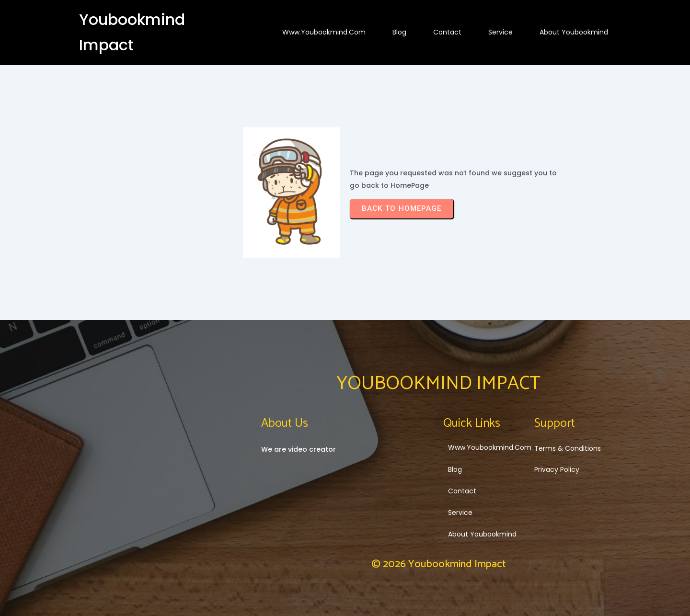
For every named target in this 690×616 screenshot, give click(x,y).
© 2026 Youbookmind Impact (439, 564)
